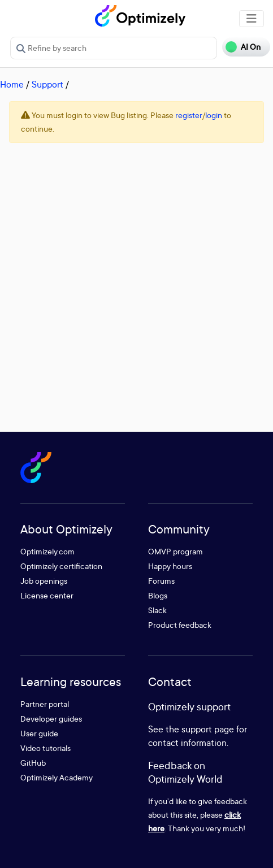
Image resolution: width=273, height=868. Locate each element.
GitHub (33, 763)
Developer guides (51, 719)
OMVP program (175, 551)
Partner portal (45, 704)
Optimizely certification (61, 566)
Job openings (44, 581)
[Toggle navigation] (252, 19)
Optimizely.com (47, 551)
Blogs (158, 595)
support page (208, 729)
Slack (157, 610)
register (189, 115)
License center (47, 595)
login (214, 115)
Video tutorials (45, 748)
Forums (161, 581)
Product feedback (180, 625)
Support (47, 84)
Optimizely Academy (57, 777)
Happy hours (170, 566)
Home (12, 84)
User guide (39, 733)
